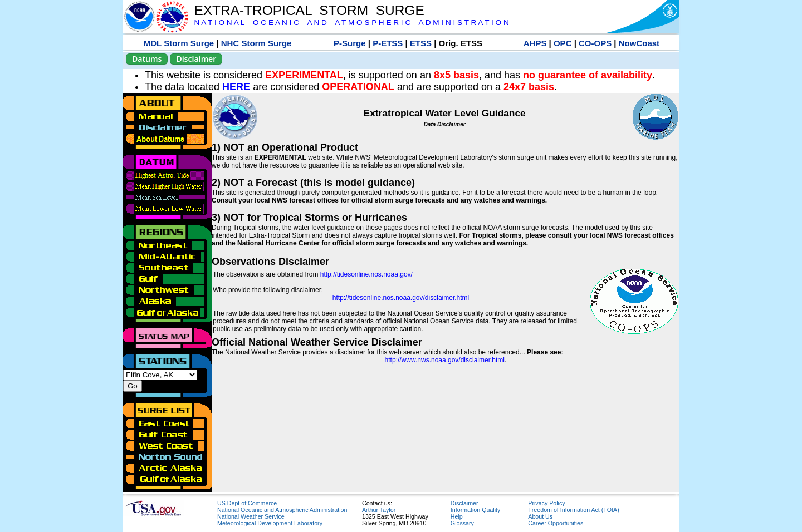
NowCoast (639, 43)
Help (457, 516)
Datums (147, 59)
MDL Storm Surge (179, 43)
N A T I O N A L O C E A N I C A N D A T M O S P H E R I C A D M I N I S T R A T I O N (351, 23)
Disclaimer (196, 59)
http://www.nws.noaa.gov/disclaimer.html (445, 360)
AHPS (535, 43)
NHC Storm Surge (256, 43)
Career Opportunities (556, 523)
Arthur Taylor (379, 510)
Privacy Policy (546, 503)
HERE (236, 87)
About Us (540, 516)
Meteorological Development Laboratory (270, 523)
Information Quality (475, 510)
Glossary (462, 523)
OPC (563, 43)
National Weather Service (251, 516)
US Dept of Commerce (247, 503)
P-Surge (350, 43)
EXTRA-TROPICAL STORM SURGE (309, 10)
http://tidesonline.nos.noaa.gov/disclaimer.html (401, 298)
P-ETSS (388, 43)
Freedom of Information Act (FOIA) (573, 510)
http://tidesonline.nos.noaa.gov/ (366, 274)
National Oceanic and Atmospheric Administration (282, 510)
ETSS (421, 43)
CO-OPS (595, 43)
